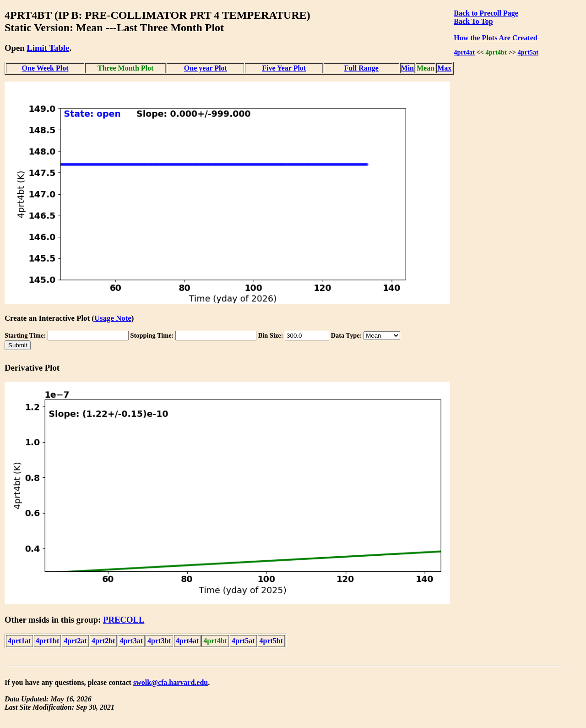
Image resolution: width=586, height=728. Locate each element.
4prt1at (19, 641)
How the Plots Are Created (495, 38)
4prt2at (75, 641)
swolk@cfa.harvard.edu (171, 682)
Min (407, 68)
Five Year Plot (284, 68)
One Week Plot (45, 68)
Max (444, 68)
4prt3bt (159, 641)
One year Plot (206, 68)
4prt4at (464, 52)
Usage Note (113, 318)
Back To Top (473, 21)
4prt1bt (48, 641)
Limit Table (48, 48)
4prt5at (528, 52)
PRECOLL (124, 620)
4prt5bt (271, 641)
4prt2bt (103, 641)
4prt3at (131, 641)
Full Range (361, 68)
